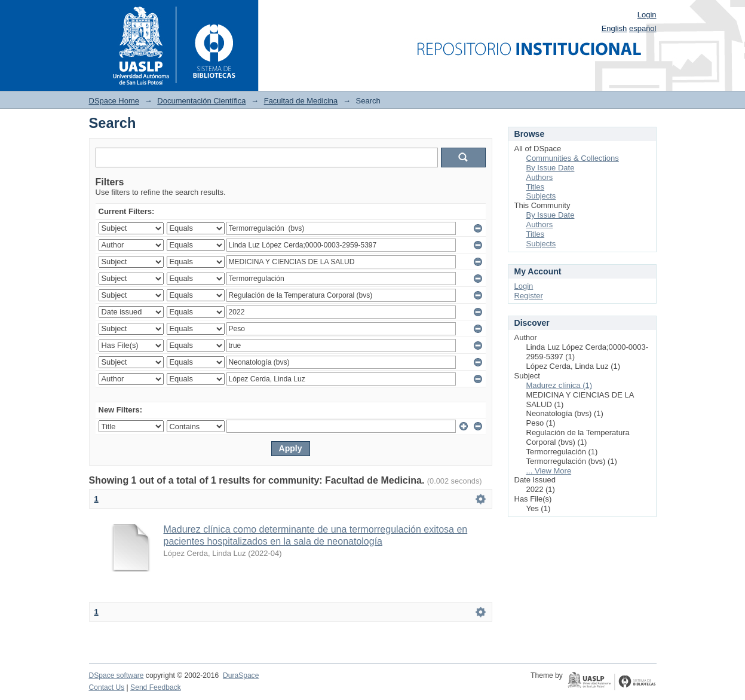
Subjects (541, 196)
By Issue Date (551, 168)
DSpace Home (114, 101)
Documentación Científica (201, 101)
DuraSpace (241, 675)
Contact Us (107, 687)
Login (647, 15)
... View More (549, 471)
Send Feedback (156, 687)
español (643, 28)
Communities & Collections (573, 158)
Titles (536, 187)
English (614, 28)
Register (529, 296)
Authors (540, 177)
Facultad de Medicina (301, 101)
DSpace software (116, 675)
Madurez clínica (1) (559, 385)
